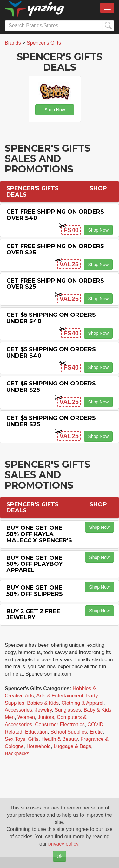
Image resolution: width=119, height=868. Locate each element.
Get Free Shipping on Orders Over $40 (55, 215)
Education (36, 732)
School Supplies (69, 732)
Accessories (18, 710)
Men (10, 717)
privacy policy (63, 844)
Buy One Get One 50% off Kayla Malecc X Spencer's (39, 534)
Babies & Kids (43, 703)
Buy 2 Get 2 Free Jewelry (33, 615)
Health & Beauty (59, 739)
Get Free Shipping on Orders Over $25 (55, 249)
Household (39, 746)
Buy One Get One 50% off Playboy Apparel (34, 564)
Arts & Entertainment (60, 696)
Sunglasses (68, 710)
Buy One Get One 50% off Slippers (35, 591)
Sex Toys (15, 739)
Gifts (33, 739)
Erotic (96, 732)
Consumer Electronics (60, 724)
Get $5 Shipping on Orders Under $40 (51, 318)
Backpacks (17, 754)
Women (26, 717)
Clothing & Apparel (83, 703)
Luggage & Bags (72, 746)
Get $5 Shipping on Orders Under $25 (51, 387)
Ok (60, 856)
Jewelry (43, 710)
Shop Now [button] (55, 110)
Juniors (46, 717)
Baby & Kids (98, 710)
